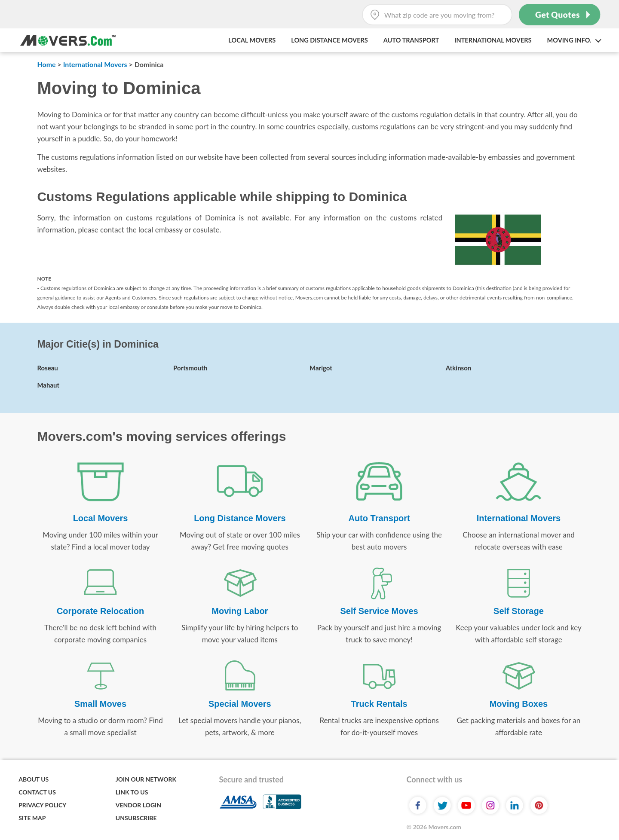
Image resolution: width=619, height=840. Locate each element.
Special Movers (240, 704)
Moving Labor (240, 611)
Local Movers (252, 40)
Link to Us (132, 792)
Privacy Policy (42, 805)
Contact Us (37, 792)
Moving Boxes (519, 704)
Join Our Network (146, 779)
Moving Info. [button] (574, 40)
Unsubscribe (136, 818)
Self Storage (519, 611)
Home (46, 64)
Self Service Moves (379, 611)
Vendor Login (138, 805)
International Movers (493, 40)
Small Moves (100, 704)
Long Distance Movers (329, 40)
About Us (34, 779)
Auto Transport (411, 40)
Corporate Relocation (100, 611)
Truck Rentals (379, 704)
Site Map (32, 818)
